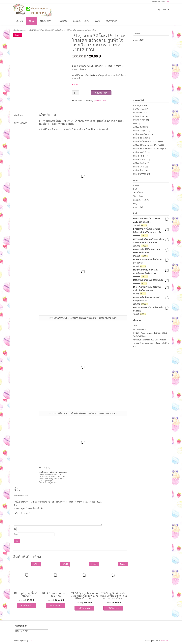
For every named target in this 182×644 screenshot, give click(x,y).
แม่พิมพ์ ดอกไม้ (139, 152)
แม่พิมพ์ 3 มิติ (138, 127)
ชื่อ (15, 529)
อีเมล (16, 534)
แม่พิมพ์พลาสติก (140, 174)
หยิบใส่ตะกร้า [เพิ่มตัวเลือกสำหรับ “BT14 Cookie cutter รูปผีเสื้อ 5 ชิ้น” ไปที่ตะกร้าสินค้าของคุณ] (55, 605)
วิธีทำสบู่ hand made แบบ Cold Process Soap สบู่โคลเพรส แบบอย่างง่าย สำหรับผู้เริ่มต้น (151, 343)
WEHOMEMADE (140, 329)
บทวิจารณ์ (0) (21, 123)
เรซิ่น (135, 123)
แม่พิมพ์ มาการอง (140, 160)
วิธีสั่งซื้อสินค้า (46, 21)
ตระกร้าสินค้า (111, 21)
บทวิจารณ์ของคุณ (22, 513)
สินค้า (31, 21)
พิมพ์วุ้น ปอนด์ (139, 109)
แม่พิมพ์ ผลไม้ (139, 156)
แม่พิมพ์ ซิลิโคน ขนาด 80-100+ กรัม (148, 149)
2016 (135, 326)
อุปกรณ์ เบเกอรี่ (26, 30)
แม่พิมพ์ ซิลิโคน (140, 138)
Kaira (31, 641)
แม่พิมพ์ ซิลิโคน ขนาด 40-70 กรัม (147, 145)
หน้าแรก (19, 21)
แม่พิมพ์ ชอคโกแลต (141, 134)
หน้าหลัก (16, 30)
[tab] (24, 115)
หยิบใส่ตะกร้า (101, 93)
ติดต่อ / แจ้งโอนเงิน (81, 21)
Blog (97, 21)
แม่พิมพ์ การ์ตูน (139, 131)
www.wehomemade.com (50, 475)
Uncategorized (140, 105)
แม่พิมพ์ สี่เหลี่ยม (140, 163)
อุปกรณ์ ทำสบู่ (139, 116)
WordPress (165, 641)
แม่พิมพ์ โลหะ (139, 170)
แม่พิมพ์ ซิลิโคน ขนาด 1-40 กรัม (146, 141)
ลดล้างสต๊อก (138, 113)
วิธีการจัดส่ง (62, 21)
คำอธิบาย (19, 115)
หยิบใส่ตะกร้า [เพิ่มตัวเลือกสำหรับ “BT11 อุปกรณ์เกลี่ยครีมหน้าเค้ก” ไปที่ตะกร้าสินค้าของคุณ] (27, 605)
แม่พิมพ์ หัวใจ (139, 167)
